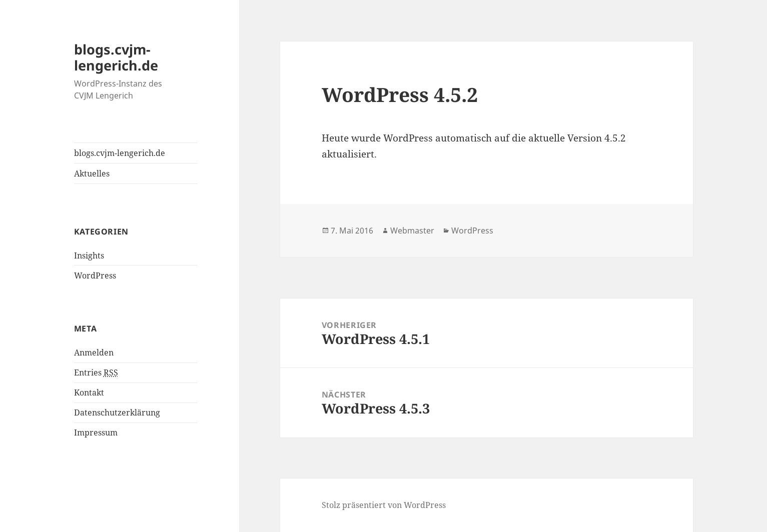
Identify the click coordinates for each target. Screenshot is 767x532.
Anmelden (94, 352)
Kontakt (89, 392)
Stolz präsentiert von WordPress (384, 505)
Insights (89, 255)
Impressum (96, 432)
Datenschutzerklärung (117, 412)
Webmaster (412, 230)
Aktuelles (92, 173)
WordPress (95, 275)
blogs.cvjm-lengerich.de (116, 57)
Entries (96, 373)
